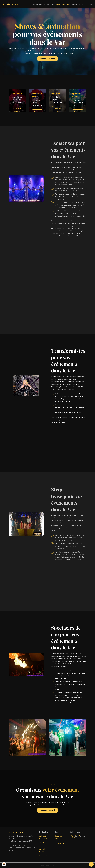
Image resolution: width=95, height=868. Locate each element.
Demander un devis (47, 59)
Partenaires (43, 855)
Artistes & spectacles (47, 4)
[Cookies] (4, 864)
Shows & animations (63, 4)
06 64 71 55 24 (61, 845)
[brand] (10, 4)
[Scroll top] (91, 864)
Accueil (35, 4)
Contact (90, 4)
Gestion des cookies (48, 865)
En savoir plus (17, 110)
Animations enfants (79, 4)
